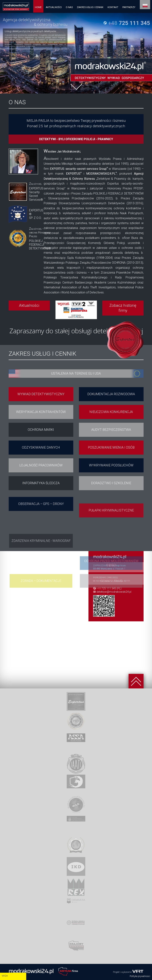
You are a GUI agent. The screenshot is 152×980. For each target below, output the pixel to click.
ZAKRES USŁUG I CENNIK (90, 7)
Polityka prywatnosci (140, 976)
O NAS (69, 7)
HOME (38, 7)
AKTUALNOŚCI (54, 7)
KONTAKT (113, 7)
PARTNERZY (129, 7)
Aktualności (29, 305)
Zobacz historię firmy (123, 308)
